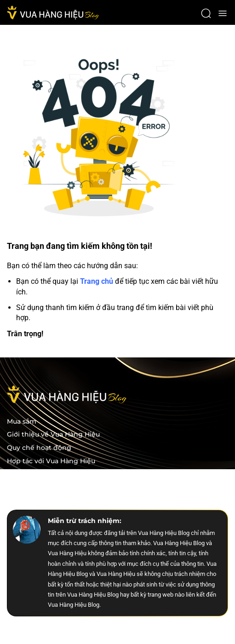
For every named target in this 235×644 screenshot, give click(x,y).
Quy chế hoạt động (39, 448)
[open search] (206, 13)
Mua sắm (22, 422)
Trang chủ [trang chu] (97, 281)
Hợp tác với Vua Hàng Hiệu (51, 461)
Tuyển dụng (27, 474)
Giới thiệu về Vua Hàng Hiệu (53, 434)
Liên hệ (19, 488)
